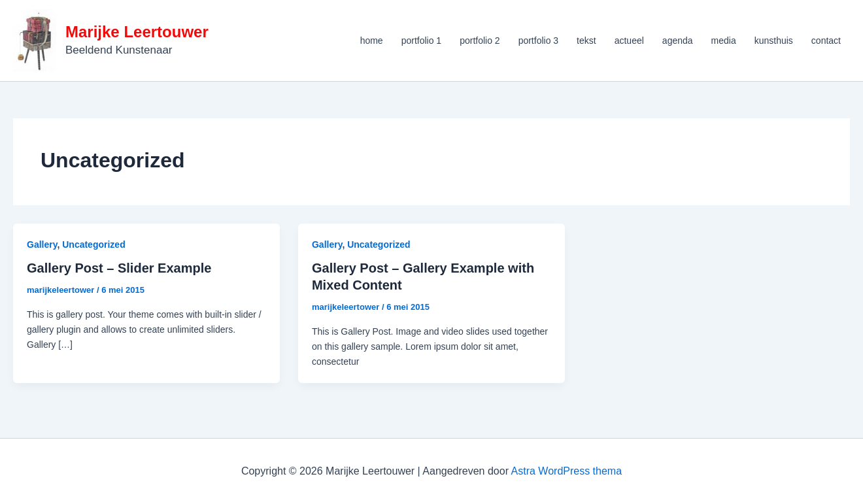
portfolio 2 (480, 41)
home (372, 41)
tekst (586, 41)
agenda (678, 41)
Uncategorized (93, 244)
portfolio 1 (421, 41)
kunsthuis (774, 41)
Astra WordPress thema (567, 471)
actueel (629, 41)
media (724, 41)
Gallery (42, 244)
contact (826, 41)
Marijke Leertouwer (137, 32)
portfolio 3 (538, 41)
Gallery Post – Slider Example (119, 268)
